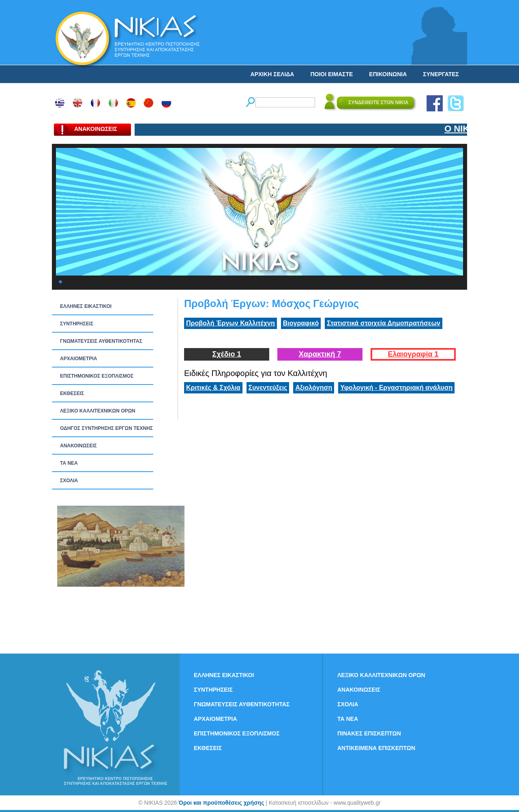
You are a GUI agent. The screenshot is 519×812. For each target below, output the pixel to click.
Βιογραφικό (301, 323)
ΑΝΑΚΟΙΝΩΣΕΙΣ (78, 446)
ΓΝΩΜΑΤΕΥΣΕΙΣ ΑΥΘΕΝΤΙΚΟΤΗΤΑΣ (101, 341)
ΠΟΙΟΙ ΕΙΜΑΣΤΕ (331, 74)
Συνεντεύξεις (268, 388)
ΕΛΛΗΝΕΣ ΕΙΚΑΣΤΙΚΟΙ (86, 306)
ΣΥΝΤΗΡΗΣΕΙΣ (77, 324)
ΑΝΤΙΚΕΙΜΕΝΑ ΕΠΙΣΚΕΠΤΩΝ (376, 748)
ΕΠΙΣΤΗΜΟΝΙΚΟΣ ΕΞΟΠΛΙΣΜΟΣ (97, 376)
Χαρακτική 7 (320, 354)
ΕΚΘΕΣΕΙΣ (72, 393)
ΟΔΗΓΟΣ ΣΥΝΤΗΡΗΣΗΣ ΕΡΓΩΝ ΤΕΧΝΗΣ (106, 428)
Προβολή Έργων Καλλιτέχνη (231, 323)
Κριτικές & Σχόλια (213, 388)
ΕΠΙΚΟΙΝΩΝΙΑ (388, 74)
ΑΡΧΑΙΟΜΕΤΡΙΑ (78, 359)
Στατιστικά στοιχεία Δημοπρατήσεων (384, 323)
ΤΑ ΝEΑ (69, 463)
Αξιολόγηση (314, 388)
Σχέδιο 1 (226, 354)
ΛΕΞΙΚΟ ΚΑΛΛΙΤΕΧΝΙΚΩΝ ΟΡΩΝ (98, 411)
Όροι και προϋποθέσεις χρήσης (221, 803)
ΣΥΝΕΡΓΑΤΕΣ (441, 74)
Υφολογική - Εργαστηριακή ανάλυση (396, 388)
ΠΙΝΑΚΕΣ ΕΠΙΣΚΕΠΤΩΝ (369, 733)
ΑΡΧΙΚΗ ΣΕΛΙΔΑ (272, 74)
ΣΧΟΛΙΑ (69, 481)
